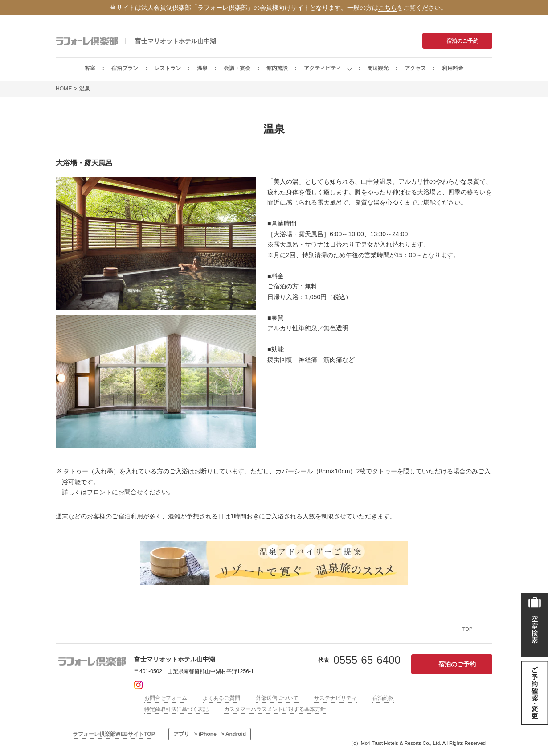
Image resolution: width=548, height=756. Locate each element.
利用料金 (453, 68)
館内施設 (277, 68)
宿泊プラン (125, 68)
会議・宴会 (237, 68)
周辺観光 (378, 68)
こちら (388, 8)
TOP (468, 629)
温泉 (202, 68)
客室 (90, 68)
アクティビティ (323, 68)
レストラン (168, 68)
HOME (64, 89)
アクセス (415, 68)
